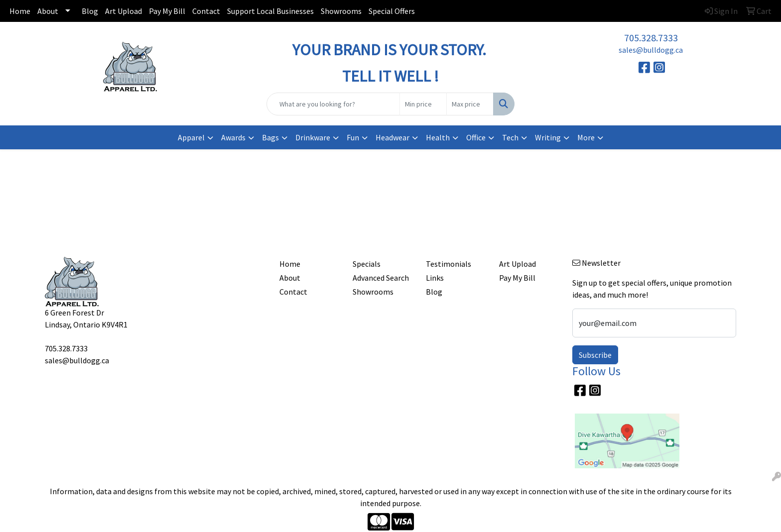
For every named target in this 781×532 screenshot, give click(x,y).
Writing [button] (548, 137)
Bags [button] (270, 137)
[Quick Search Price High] (470, 104)
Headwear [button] (392, 137)
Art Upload (124, 11)
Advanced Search (381, 278)
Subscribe (595, 355)
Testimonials (449, 264)
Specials (367, 264)
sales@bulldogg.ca (651, 50)
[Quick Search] (333, 104)
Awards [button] (233, 137)
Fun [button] (353, 137)
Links (435, 278)
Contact (206, 11)
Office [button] (476, 137)
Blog (90, 11)
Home (20, 11)
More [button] (586, 137)
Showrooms (341, 11)
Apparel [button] (191, 137)
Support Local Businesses (270, 11)
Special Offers (392, 11)
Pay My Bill (167, 11)
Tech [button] (510, 137)
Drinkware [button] (313, 137)
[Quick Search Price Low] (423, 104)
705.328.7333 (651, 38)
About (48, 11)
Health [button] (438, 137)
